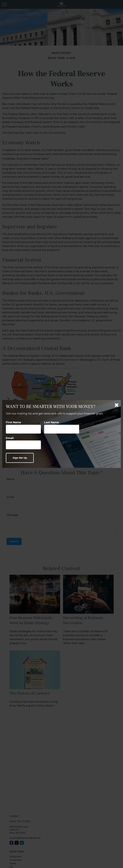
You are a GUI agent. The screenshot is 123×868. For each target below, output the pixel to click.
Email (10, 438)
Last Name (52, 422)
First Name (13, 422)
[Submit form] (20, 458)
